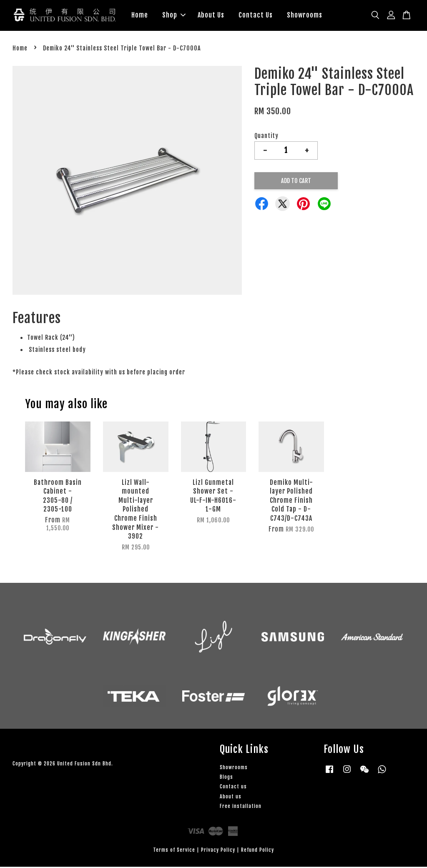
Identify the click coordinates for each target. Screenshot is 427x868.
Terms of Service (174, 851)
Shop (174, 16)
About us (231, 798)
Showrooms (305, 16)
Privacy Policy (218, 851)
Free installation (241, 807)
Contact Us (256, 16)
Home (140, 16)
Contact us (233, 788)
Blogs (226, 778)
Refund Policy (257, 851)
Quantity (266, 137)
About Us (211, 16)
